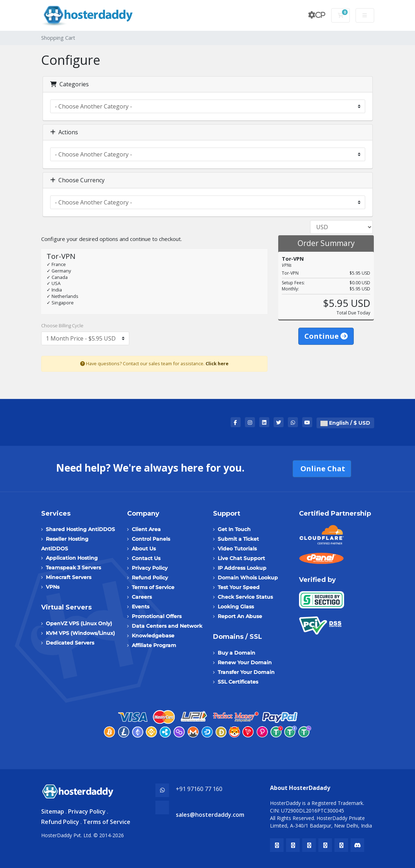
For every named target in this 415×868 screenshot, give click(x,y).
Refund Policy (150, 578)
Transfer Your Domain (246, 672)
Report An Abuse (240, 616)
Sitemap (53, 811)
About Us (144, 549)
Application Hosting (72, 558)
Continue (326, 336)
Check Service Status (245, 597)
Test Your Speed (239, 587)
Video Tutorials (237, 549)
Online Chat (322, 469)
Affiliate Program (154, 645)
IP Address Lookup (242, 568)
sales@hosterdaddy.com (210, 815)
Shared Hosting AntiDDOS (80, 529)
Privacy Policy (150, 568)
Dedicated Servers (70, 643)
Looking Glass (236, 607)
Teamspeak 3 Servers (73, 568)
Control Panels (151, 539)
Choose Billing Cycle (62, 325)
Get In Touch (234, 529)
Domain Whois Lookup (248, 578)
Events (141, 607)
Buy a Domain (237, 653)
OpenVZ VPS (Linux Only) (79, 623)
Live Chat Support (241, 558)
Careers (142, 597)
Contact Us (146, 558)
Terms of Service (153, 587)
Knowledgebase (153, 636)
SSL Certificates (238, 682)
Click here (217, 363)
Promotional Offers (157, 616)
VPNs (53, 587)
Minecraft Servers (69, 577)
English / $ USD (345, 423)
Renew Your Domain (245, 662)
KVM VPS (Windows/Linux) (80, 633)
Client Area (146, 529)
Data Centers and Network (167, 626)
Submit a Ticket (238, 539)
